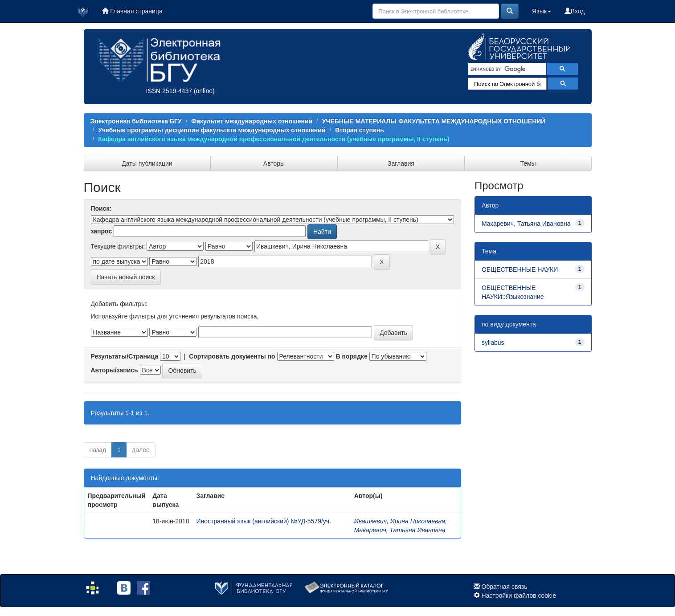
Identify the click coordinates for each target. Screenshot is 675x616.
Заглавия (401, 163)
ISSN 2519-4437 (169, 91)
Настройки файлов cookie (519, 596)
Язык (542, 11)
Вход (575, 11)
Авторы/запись (115, 370)
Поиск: (101, 208)
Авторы (274, 163)
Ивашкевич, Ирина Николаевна (400, 521)
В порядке (351, 356)
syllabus (493, 343)
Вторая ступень (360, 130)
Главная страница (132, 11)
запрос (102, 231)
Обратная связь (504, 587)
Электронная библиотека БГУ (136, 121)
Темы (528, 163)
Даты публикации (147, 163)
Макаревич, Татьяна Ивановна (400, 530)
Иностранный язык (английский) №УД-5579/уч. (264, 521)
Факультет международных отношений (252, 121)
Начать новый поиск (126, 277)
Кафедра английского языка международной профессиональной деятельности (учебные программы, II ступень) (274, 139)
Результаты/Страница (125, 356)
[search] (506, 69)
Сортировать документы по (232, 356)
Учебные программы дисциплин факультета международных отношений (212, 130)
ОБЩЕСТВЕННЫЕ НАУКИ (520, 269)
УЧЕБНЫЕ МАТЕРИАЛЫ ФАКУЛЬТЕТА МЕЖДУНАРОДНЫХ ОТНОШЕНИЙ (434, 121)
